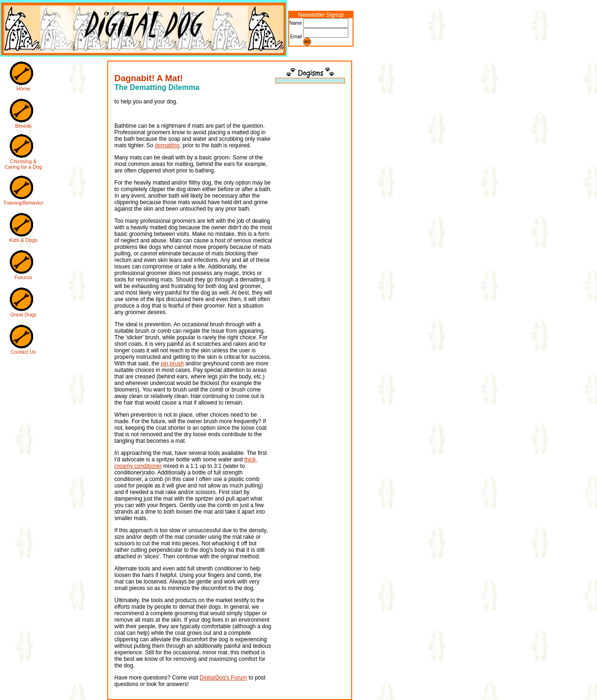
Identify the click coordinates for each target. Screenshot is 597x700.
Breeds (24, 126)
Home (23, 89)
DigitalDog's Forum (223, 678)
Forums (23, 277)
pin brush (172, 364)
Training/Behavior (23, 203)
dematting (167, 145)
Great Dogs (23, 315)
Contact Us (23, 352)
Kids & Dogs (24, 240)
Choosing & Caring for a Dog (24, 164)
